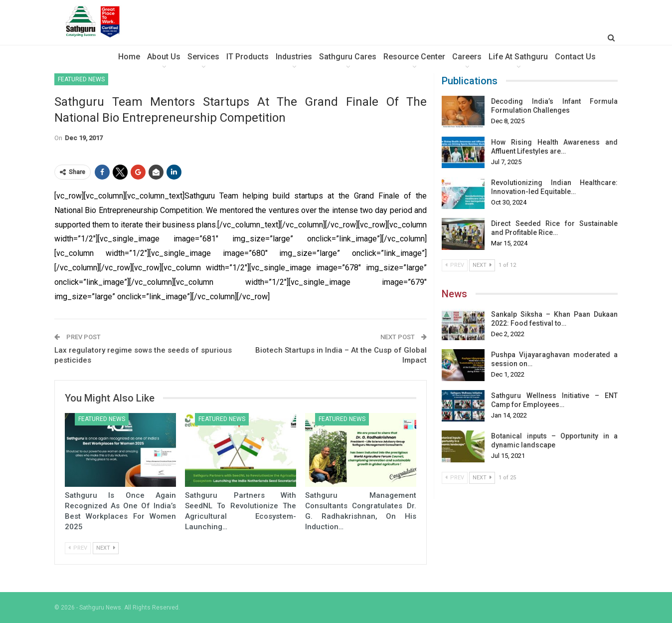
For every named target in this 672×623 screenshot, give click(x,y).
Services (203, 57)
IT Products (248, 57)
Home (129, 57)
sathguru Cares (348, 57)
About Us (164, 57)
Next (106, 548)
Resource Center (414, 57)
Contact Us (575, 57)
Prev (78, 548)
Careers (467, 57)
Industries (294, 57)
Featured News (81, 79)
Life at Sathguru (518, 57)
